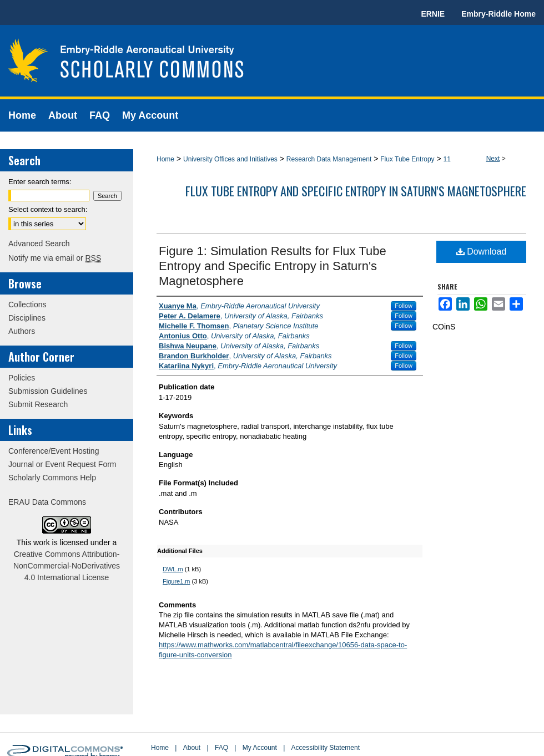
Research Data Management (329, 159)
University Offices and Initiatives (230, 159)
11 (447, 159)
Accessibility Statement (326, 748)
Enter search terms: (40, 182)
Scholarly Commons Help (52, 478)
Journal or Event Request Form (62, 464)
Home (165, 159)
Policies (22, 378)
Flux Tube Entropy (407, 159)
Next (493, 159)
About (192, 748)
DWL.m (173, 569)
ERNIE (433, 14)
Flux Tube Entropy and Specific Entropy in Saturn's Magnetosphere (356, 191)
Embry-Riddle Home (498, 14)
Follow (404, 306)
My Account (260, 748)
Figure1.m (177, 581)
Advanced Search (39, 243)
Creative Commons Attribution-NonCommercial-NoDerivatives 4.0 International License (67, 566)
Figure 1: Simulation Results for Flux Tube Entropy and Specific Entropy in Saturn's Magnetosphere (273, 266)
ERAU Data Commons (47, 502)
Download (482, 252)
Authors (22, 331)
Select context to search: (48, 209)
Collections (27, 305)
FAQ (221, 748)
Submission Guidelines (48, 391)
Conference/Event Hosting (54, 451)
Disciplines (27, 318)
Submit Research (38, 404)
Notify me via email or (55, 258)
